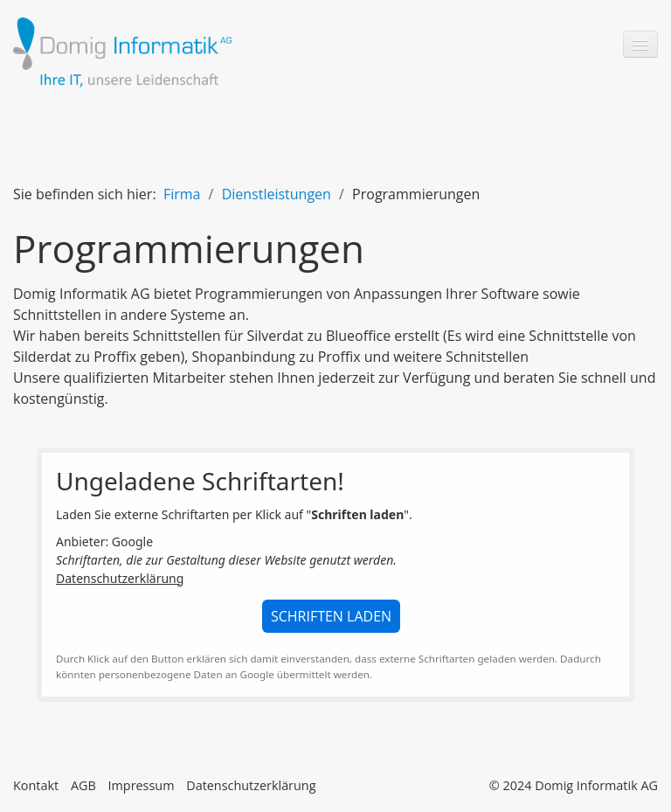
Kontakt (36, 785)
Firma (182, 194)
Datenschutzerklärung (120, 578)
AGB (83, 785)
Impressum (141, 785)
